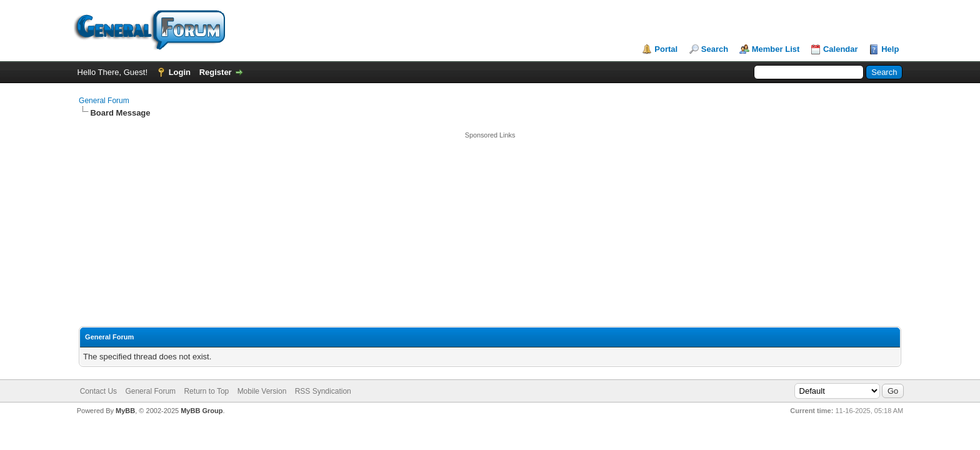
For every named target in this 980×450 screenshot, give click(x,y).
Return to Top (206, 391)
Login (180, 72)
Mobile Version (262, 391)
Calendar (841, 49)
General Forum (104, 101)
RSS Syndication (323, 391)
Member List (776, 49)
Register (216, 72)
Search (715, 49)
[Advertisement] (490, 227)
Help (890, 49)
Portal (666, 49)
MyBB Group (202, 411)
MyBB (125, 411)
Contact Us (98, 391)
